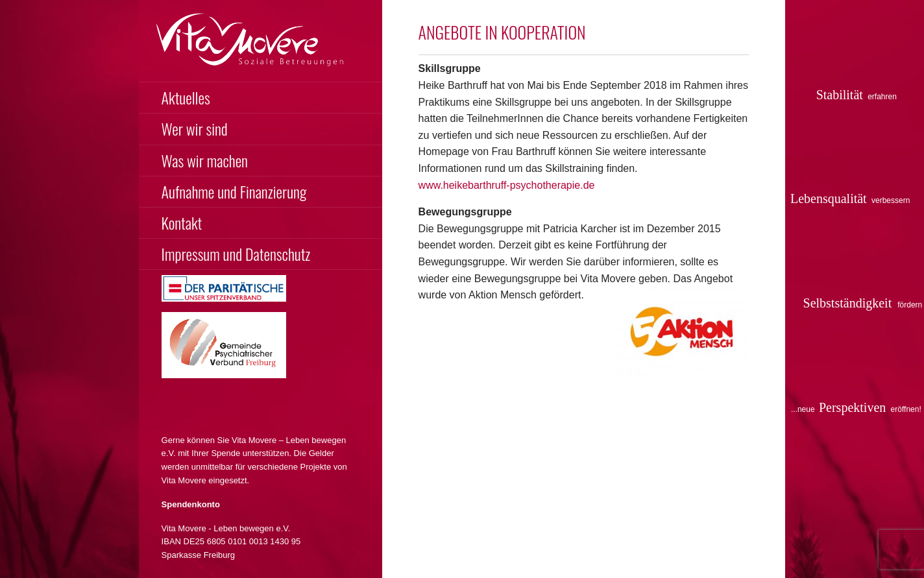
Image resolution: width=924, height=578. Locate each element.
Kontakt (182, 223)
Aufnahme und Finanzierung (234, 191)
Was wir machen (205, 160)
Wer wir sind (195, 128)
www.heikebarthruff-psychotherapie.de (507, 185)
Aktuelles (186, 97)
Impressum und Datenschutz (236, 254)
